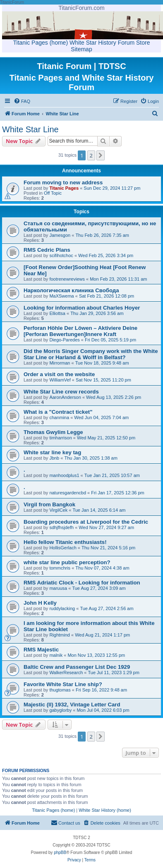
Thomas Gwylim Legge (53, 432)
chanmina (59, 417)
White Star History (93, 43)
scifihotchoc (61, 255)
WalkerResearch (66, 672)
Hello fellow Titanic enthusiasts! (65, 542)
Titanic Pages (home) (41, 43)
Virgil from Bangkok (49, 504)
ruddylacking (62, 608)
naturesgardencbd (68, 493)
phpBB (60, 852)
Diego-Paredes (64, 340)
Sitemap (81, 49)
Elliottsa (57, 313)
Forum (126, 43)
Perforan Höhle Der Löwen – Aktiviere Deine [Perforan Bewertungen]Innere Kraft (80, 331)
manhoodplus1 (64, 475)
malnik (56, 655)
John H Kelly (40, 603)
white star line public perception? (67, 562)
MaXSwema (61, 296)
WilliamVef (60, 380)
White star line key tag (52, 452)
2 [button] (91, 155)
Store (143, 43)
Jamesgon (60, 235)
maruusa (58, 588)
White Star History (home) (105, 810)
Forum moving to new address (63, 182)
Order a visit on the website (59, 374)
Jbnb (54, 458)
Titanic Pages (64, 188)
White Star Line (30, 129)
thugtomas (60, 690)
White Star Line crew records (61, 392)
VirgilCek (58, 510)
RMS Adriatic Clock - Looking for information (82, 583)
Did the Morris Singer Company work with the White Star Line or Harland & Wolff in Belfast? (91, 354)
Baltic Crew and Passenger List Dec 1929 (77, 667)
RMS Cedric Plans (47, 250)
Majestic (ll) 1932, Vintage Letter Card (72, 705)
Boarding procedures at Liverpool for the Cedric (86, 522)
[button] (101, 155)
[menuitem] (22, 101)
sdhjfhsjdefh (61, 527)
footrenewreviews (67, 279)
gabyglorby (60, 710)
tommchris (60, 568)
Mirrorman (60, 363)
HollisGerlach (63, 548)
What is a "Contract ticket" (58, 412)
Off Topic (53, 193)
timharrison (60, 438)
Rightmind (60, 635)
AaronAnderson (65, 397)
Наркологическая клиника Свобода (71, 290)
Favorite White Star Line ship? (63, 684)
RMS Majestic (41, 650)
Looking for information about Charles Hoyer (82, 308)
